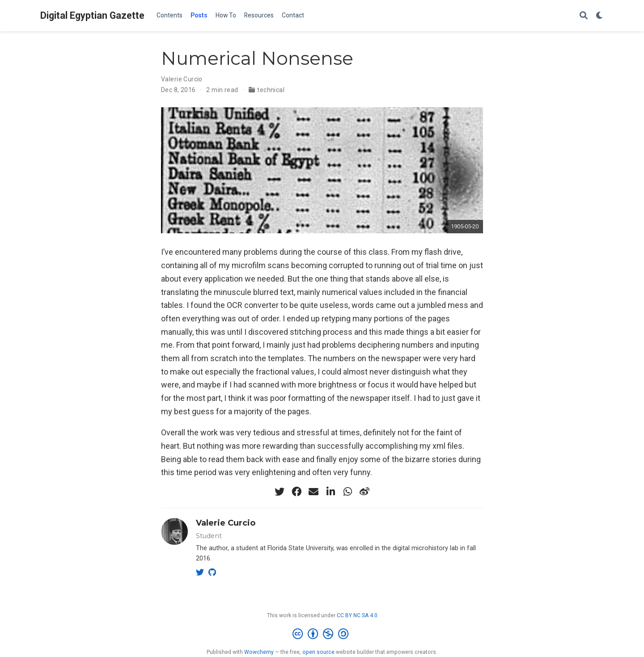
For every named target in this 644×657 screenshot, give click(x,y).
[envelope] (314, 492)
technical (271, 90)
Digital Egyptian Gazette (92, 15)
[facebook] (297, 492)
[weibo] (364, 492)
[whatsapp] (347, 492)
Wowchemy (259, 652)
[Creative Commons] (322, 634)
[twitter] (280, 492)
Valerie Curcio (182, 79)
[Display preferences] (600, 16)
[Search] (584, 16)
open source (318, 652)
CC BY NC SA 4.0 (357, 615)
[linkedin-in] (330, 492)
